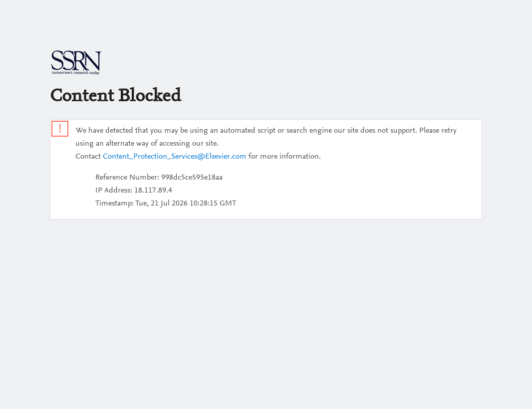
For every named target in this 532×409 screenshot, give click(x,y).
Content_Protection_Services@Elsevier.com (175, 157)
